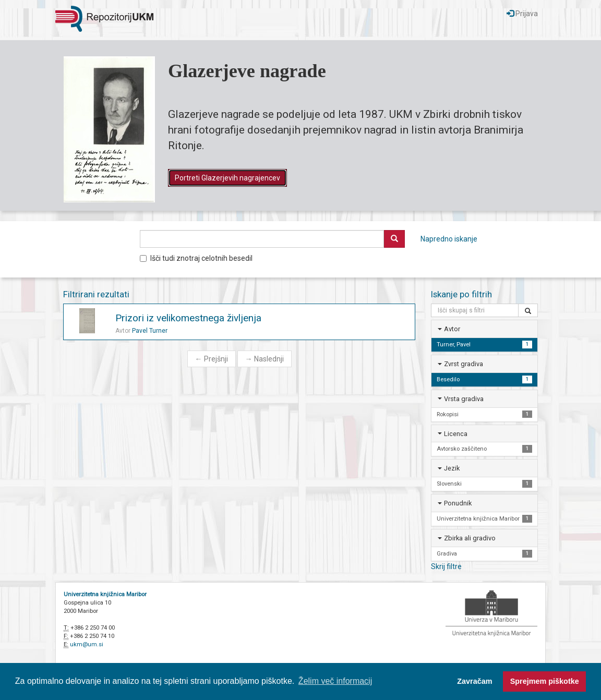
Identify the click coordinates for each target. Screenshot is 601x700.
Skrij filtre (446, 566)
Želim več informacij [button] (335, 681)
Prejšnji (212, 359)
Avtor (452, 329)
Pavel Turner (150, 331)
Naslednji (265, 359)
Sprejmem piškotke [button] (545, 681)
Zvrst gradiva (464, 364)
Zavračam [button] (474, 681)
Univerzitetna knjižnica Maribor (105, 594)
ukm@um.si (87, 644)
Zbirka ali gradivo (470, 538)
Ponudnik (458, 503)
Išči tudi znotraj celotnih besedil (196, 258)
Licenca (456, 434)
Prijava (522, 14)
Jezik (452, 468)
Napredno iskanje (449, 239)
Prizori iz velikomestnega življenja (188, 318)
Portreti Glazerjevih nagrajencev (227, 178)
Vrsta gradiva (464, 399)
